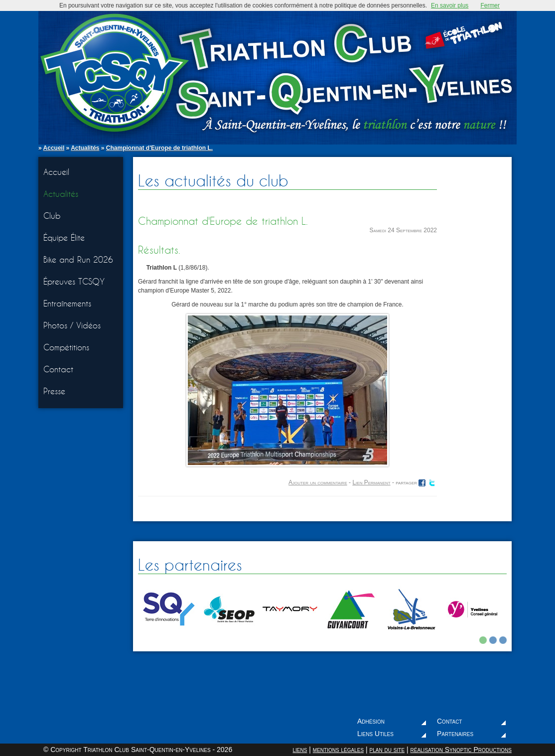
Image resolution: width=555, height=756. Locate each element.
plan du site (387, 750)
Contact (58, 369)
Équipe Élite (64, 237)
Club (52, 216)
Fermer (490, 5)
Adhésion (371, 721)
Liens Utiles (375, 734)
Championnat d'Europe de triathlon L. (159, 148)
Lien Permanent (371, 482)
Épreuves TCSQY (74, 281)
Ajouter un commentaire (318, 482)
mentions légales (338, 750)
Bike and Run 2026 (78, 259)
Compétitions (66, 347)
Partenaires (455, 734)
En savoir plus (450, 5)
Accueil (54, 148)
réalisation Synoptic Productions (461, 750)
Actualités (85, 148)
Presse (54, 391)
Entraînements (67, 303)
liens (300, 750)
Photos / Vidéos (72, 325)
